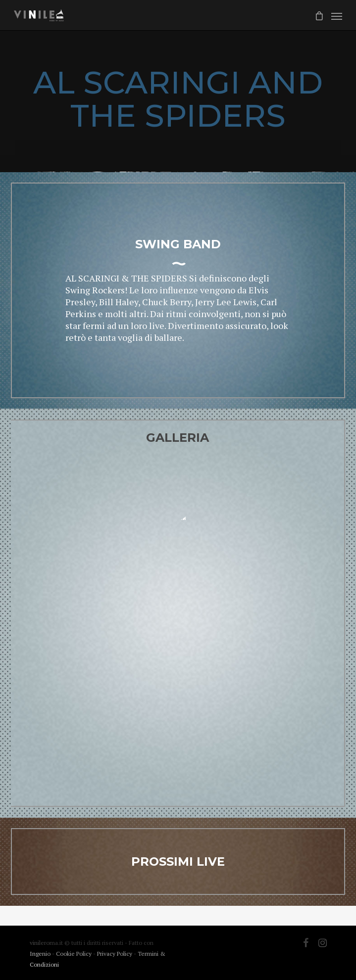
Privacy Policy (115, 954)
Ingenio (40, 954)
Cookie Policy (75, 954)
